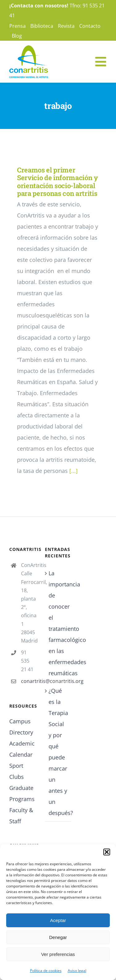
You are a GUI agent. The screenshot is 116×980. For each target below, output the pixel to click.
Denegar (58, 937)
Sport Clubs (17, 771)
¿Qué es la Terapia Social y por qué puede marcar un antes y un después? (58, 752)
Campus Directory (21, 727)
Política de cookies (46, 971)
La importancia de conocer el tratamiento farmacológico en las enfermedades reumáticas (58, 623)
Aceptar (58, 920)
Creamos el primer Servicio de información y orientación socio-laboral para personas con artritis (58, 182)
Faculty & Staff (21, 816)
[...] (73, 471)
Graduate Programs (22, 793)
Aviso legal (77, 971)
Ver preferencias (58, 954)
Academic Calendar (22, 749)
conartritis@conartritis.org (28, 681)
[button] (107, 852)
